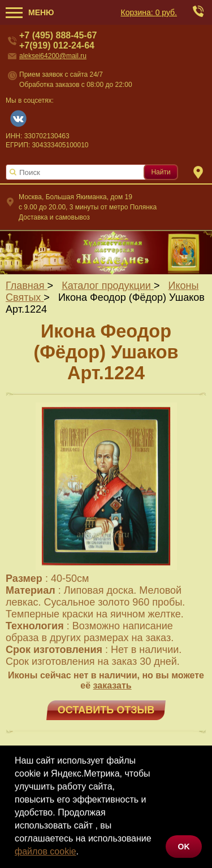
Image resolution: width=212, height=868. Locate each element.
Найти (161, 172)
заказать (113, 685)
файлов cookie (46, 851)
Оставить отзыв (106, 710)
